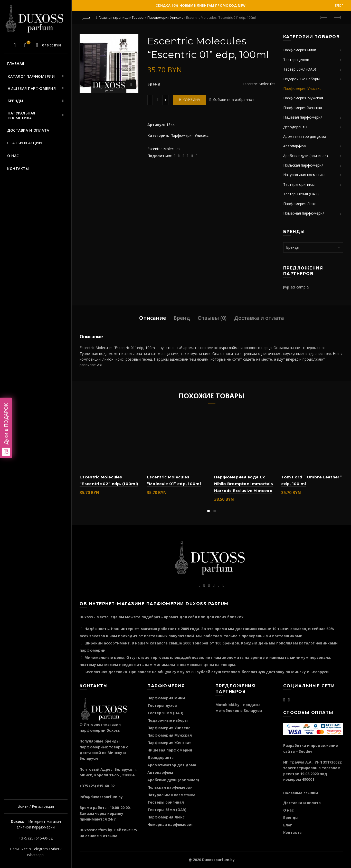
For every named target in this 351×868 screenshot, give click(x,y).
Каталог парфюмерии (31, 76)
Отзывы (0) (212, 318)
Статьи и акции (25, 143)
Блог (339, 6)
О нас (13, 156)
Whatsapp (35, 855)
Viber (55, 849)
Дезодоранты (295, 127)
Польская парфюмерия (303, 165)
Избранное (28, 43)
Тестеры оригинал (299, 184)
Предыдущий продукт (324, 17)
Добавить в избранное (234, 100)
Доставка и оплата (28, 130)
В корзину (189, 100)
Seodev (306, 751)
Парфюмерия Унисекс (165, 17)
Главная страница (114, 17)
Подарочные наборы (301, 79)
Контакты (18, 168)
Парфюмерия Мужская (303, 98)
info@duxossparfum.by (101, 797)
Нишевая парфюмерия (32, 88)
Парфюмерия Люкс (300, 204)
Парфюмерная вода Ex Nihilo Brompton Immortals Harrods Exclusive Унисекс (244, 484)
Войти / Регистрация (36, 806)
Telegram (40, 849)
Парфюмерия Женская (303, 108)
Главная (16, 64)
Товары (138, 17)
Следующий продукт (337, 17)
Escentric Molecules (164, 149)
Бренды (15, 101)
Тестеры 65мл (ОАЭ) (301, 194)
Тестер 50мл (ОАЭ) (300, 69)
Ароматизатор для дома (305, 136)
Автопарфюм (295, 146)
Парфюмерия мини (300, 50)
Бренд (182, 318)
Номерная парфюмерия (304, 213)
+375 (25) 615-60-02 (36, 838)
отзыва (110, 836)
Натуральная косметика (22, 116)
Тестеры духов (296, 60)
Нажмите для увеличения (131, 84)
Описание (153, 318)
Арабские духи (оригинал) (306, 156)
